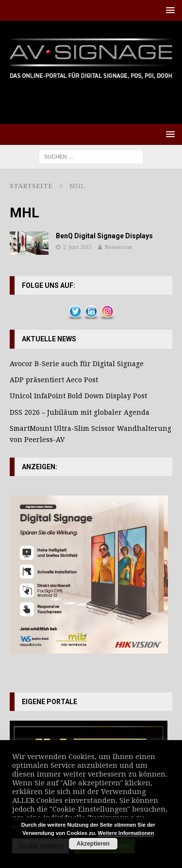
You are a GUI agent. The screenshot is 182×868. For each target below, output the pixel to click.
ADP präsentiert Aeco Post (54, 380)
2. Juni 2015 (77, 247)
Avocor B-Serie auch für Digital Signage (77, 364)
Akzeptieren (93, 844)
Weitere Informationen (126, 833)
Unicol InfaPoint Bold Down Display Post (78, 396)
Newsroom (118, 247)
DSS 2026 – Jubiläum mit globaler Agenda (80, 412)
